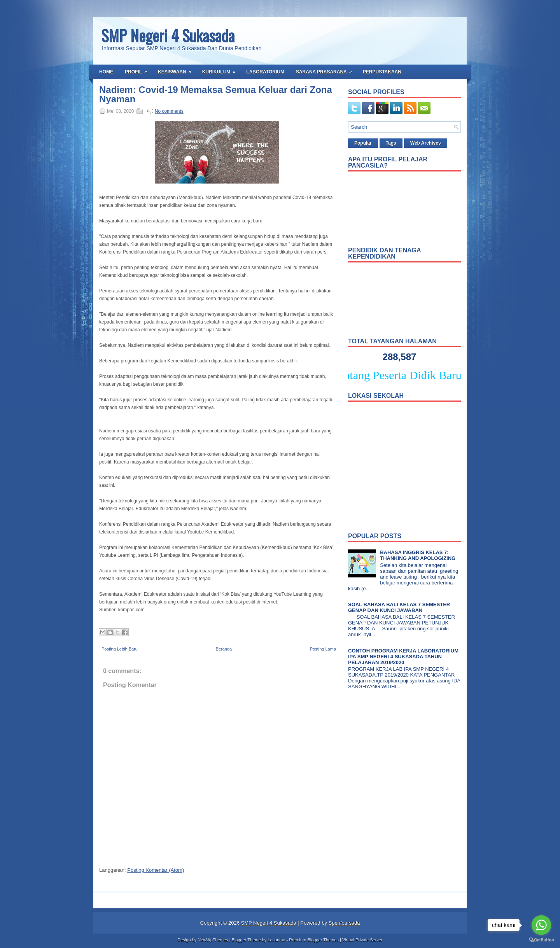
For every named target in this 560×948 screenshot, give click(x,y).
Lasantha (276, 940)
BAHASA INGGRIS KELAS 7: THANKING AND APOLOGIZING (418, 555)
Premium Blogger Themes (314, 940)
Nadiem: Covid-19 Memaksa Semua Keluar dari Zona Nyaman (216, 94)
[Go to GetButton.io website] (541, 940)
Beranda (224, 649)
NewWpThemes (213, 940)
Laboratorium (265, 72)
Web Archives (426, 143)
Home (106, 72)
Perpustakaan (382, 72)
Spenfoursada (344, 923)
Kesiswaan (177, 70)
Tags (391, 143)
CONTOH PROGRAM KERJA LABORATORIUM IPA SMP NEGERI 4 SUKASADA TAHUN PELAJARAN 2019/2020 (403, 657)
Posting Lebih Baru (120, 649)
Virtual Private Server (362, 940)
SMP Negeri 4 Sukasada (168, 35)
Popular (363, 143)
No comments (169, 111)
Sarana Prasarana (326, 70)
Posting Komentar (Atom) (156, 870)
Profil (138, 70)
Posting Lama (323, 649)
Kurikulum (221, 70)
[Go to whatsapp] (541, 925)
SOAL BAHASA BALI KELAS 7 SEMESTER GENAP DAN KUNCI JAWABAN (399, 607)
